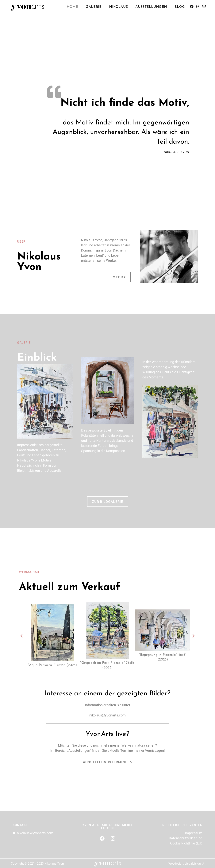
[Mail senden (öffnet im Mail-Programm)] (204, 7)
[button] (21, 636)
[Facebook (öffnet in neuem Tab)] (192, 7)
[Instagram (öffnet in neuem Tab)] (198, 7)
